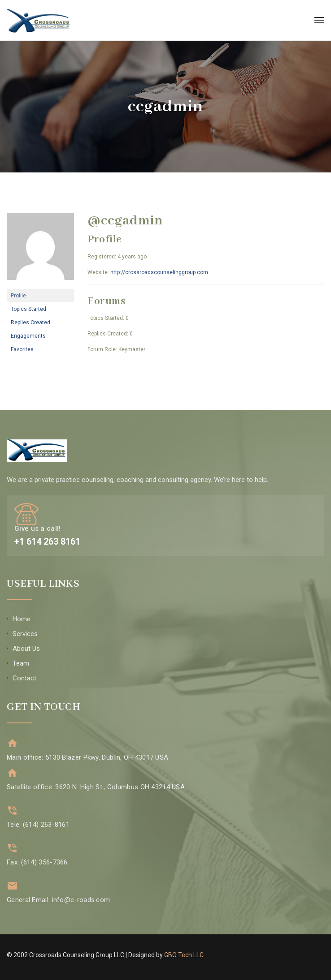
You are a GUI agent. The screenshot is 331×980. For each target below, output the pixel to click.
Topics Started (28, 309)
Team (21, 663)
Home (22, 619)
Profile (18, 296)
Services (25, 634)
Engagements (28, 336)
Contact (24, 678)
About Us (26, 649)
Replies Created (30, 322)
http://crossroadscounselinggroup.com (159, 272)
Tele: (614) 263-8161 (38, 825)
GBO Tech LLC (184, 955)
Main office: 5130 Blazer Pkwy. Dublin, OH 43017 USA (87, 757)
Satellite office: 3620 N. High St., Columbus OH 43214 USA (96, 787)
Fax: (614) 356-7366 (37, 862)
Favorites (22, 349)
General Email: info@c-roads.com (58, 900)
